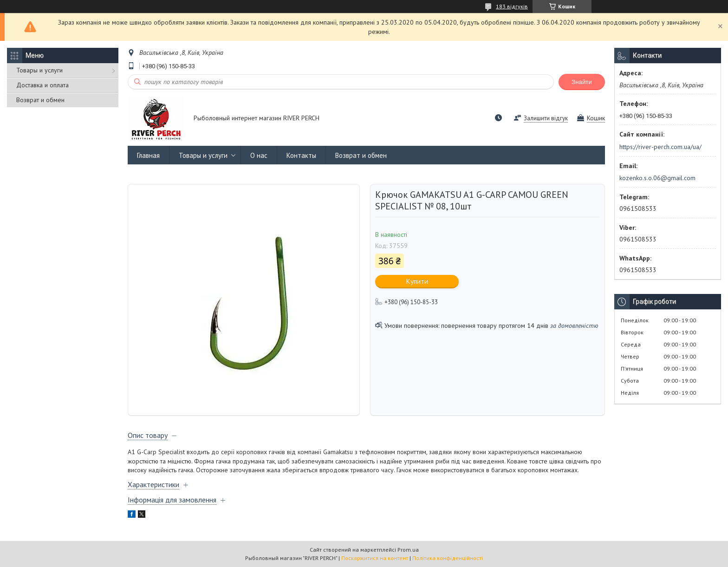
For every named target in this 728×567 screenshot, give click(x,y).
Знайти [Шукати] (582, 82)
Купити (417, 281)
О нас (259, 155)
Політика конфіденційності (448, 558)
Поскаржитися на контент (375, 558)
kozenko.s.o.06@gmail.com (657, 178)
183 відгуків (512, 6)
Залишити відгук (546, 118)
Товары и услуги (39, 70)
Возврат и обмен (40, 100)
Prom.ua (408, 550)
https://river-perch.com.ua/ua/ (660, 147)
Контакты (301, 155)
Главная (148, 155)
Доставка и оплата (42, 85)
